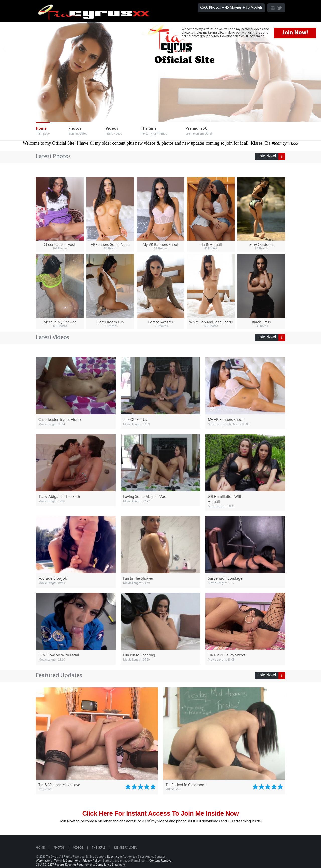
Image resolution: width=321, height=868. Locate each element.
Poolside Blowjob (53, 578)
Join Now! (295, 33)
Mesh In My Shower (60, 322)
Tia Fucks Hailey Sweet (227, 655)
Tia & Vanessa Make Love (59, 785)
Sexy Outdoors (261, 244)
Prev (5, 49)
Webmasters (44, 860)
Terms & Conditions (67, 860)
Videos (78, 847)
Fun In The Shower (138, 578)
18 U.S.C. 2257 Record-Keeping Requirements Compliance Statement (81, 864)
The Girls (99, 847)
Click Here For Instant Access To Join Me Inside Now (160, 813)
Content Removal (161, 860)
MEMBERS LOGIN (126, 847)
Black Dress (261, 322)
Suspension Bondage (225, 578)
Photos (59, 847)
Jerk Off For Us (135, 419)
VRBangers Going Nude (110, 244)
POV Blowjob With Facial (59, 655)
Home (40, 847)
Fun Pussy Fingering (139, 655)
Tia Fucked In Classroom (185, 785)
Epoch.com (114, 856)
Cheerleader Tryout (60, 244)
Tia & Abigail (211, 244)
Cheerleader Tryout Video (60, 419)
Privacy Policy (91, 860)
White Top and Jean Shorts (211, 322)
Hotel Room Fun (110, 322)
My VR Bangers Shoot (160, 244)
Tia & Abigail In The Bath (59, 496)
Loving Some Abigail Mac (144, 496)
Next (316, 49)
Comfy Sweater (160, 322)
